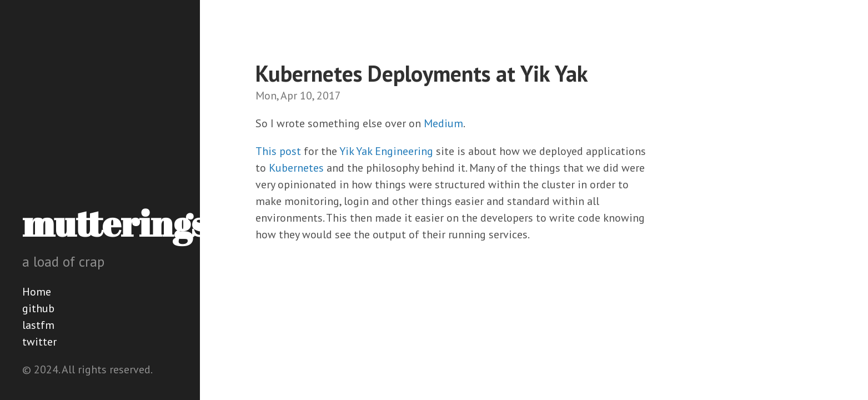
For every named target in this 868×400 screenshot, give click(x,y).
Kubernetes (296, 168)
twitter (39, 342)
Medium (443, 123)
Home (37, 292)
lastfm (38, 325)
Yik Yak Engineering (386, 151)
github (38, 308)
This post (278, 151)
